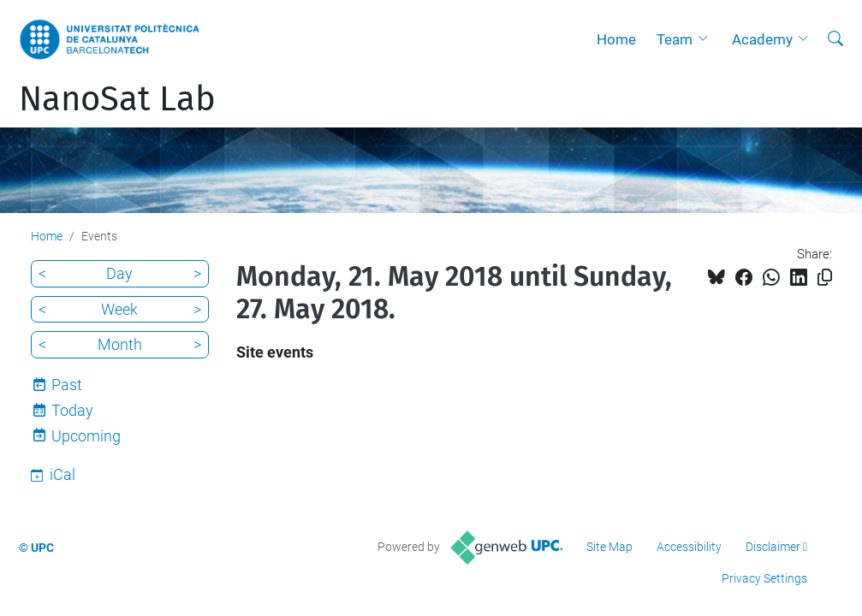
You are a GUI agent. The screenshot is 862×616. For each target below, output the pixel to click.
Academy (762, 39)
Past (67, 385)
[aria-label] (835, 39)
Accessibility (689, 547)
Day (119, 273)
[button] (707, 39)
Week (119, 309)
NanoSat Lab (117, 99)
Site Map (609, 547)
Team (675, 39)
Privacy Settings (764, 578)
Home (616, 39)
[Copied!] (825, 278)
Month (120, 344)
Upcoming (86, 436)
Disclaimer (773, 547)
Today (72, 410)
